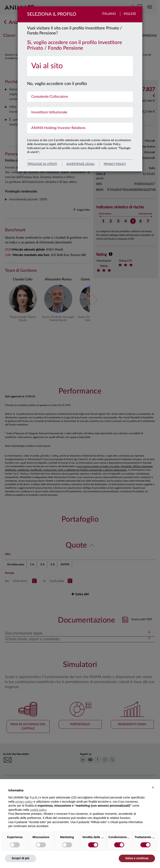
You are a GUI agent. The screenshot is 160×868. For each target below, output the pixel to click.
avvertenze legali (80, 164)
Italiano (109, 14)
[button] (153, 787)
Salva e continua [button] (137, 858)
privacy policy (115, 164)
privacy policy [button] (24, 802)
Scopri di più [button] (21, 858)
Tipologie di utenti (42, 164)
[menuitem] (80, 66)
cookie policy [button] (38, 810)
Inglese (130, 14)
